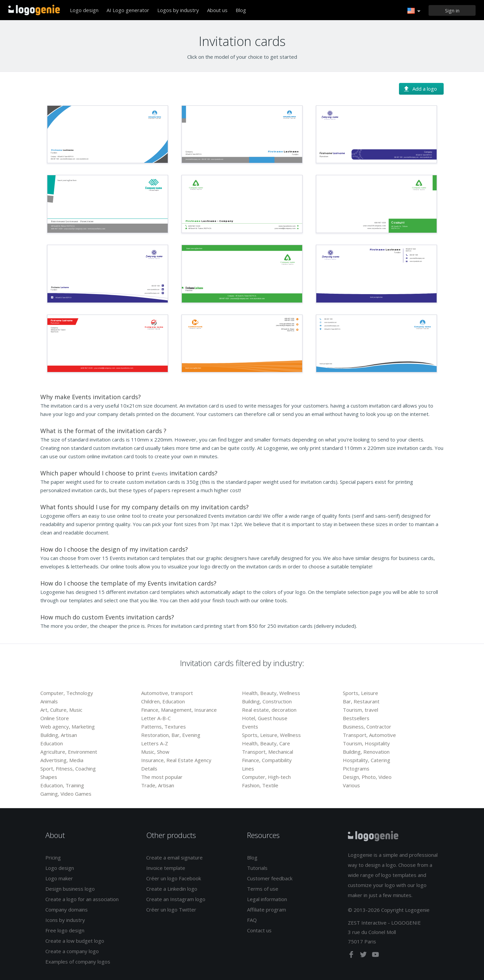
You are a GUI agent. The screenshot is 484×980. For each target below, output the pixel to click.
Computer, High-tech (266, 777)
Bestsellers (356, 718)
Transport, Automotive (369, 735)
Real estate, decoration (269, 710)
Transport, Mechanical (268, 752)
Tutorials (257, 868)
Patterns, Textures (164, 727)
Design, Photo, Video (367, 777)
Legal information (267, 899)
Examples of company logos (78, 962)
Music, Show (155, 752)
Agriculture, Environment (69, 752)
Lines (248, 768)
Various (351, 785)
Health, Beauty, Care (266, 743)
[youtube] (375, 956)
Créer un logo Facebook (174, 878)
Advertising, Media (62, 760)
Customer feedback (270, 878)
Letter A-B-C (156, 718)
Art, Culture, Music (61, 710)
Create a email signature (174, 857)
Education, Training (62, 785)
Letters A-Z (155, 743)
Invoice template (166, 868)
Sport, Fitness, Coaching (68, 768)
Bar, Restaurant (361, 701)
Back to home (34, 10)
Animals (49, 701)
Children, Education (163, 701)
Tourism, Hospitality (366, 743)
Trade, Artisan (158, 785)
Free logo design (65, 930)
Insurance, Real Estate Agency (176, 760)
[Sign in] (452, 10)
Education (52, 743)
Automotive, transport (167, 693)
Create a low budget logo (75, 941)
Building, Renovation (366, 752)
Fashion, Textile (260, 785)
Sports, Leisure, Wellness (271, 735)
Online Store (55, 718)
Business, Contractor (367, 727)
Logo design (84, 10)
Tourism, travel (360, 710)
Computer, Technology (67, 693)
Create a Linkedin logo (172, 889)
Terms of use (263, 889)
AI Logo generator (128, 10)
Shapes (49, 777)
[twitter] (364, 956)
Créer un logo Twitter (171, 909)
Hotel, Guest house (265, 718)
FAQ (252, 920)
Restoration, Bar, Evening (171, 735)
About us (217, 10)
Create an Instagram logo (176, 899)
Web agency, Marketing (68, 727)
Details (149, 768)
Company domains (67, 909)
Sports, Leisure (360, 693)
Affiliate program (267, 909)
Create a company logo (72, 951)
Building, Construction (267, 701)
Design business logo (70, 889)
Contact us (259, 930)
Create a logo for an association (82, 899)
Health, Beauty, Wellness (271, 693)
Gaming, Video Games (66, 794)
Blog (241, 10)
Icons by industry (65, 920)
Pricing (53, 857)
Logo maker (59, 878)
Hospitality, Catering (367, 760)
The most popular (162, 777)
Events (250, 727)
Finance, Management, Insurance (179, 710)
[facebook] (352, 956)
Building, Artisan (59, 735)
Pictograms (356, 768)
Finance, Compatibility (267, 760)
